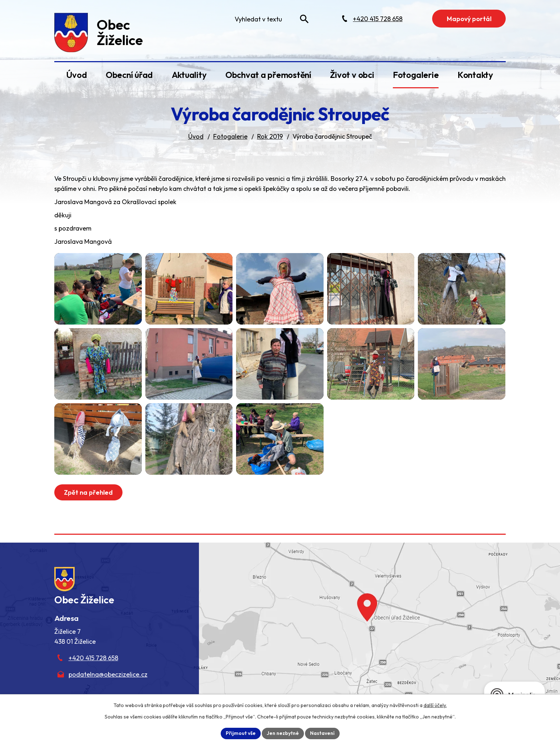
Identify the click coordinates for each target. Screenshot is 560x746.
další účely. (435, 705)
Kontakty (475, 75)
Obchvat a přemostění (268, 75)
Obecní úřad (129, 75)
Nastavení (322, 733)
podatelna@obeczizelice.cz (108, 674)
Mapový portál (469, 19)
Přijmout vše (241, 733)
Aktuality (189, 75)
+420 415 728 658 (93, 658)
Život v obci (352, 75)
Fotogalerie (416, 75)
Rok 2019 (270, 136)
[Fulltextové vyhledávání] (270, 19)
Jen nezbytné (283, 733)
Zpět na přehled (88, 492)
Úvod (76, 75)
